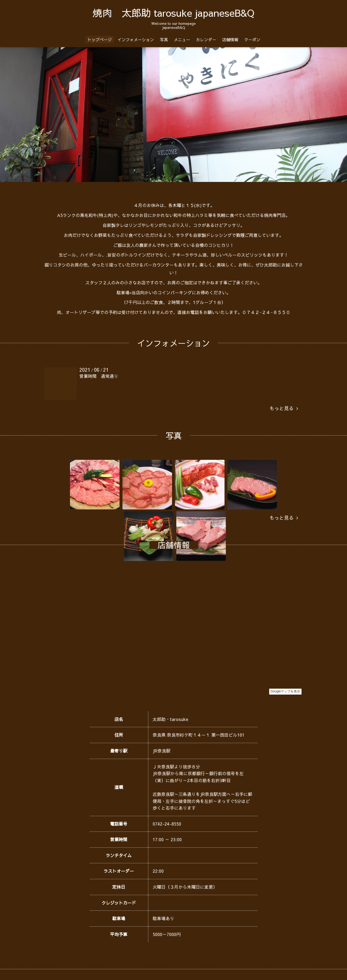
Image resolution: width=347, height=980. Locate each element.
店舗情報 (230, 39)
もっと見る (284, 408)
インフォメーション (136, 39)
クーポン (252, 39)
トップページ (100, 39)
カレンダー (206, 39)
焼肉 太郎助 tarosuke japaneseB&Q (173, 13)
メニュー (182, 39)
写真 (164, 39)
